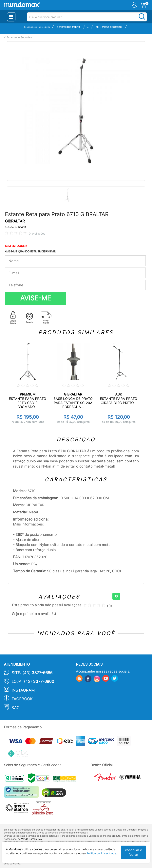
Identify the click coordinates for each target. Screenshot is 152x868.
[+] (116, 596)
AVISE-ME (36, 298)
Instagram (23, 690)
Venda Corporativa (31, 839)
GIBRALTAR (15, 221)
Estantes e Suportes (19, 37)
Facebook (22, 699)
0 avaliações (37, 233)
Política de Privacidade (101, 853)
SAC (16, 708)
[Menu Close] (11, 17)
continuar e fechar (133, 852)
